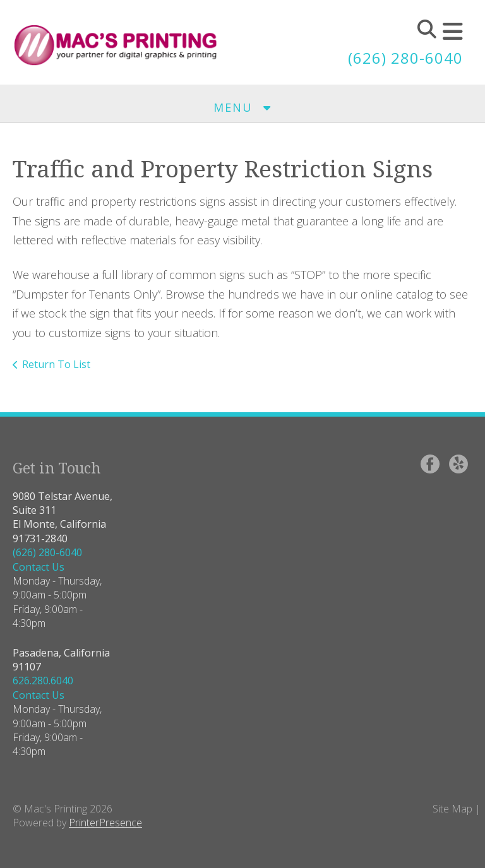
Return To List (56, 364)
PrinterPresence (105, 823)
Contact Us (39, 567)
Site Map (452, 809)
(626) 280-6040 (405, 58)
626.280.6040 (43, 681)
